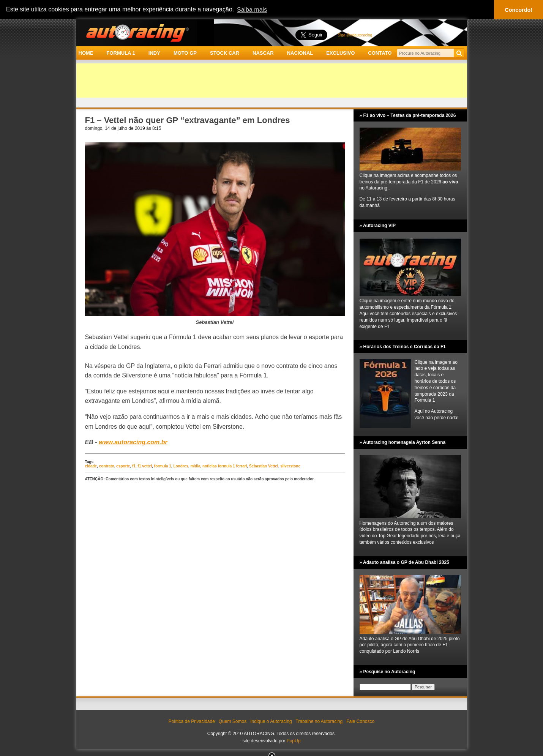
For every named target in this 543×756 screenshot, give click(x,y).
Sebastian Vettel (264, 466)
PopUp (294, 741)
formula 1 (163, 466)
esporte (123, 466)
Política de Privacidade (192, 721)
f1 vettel (145, 466)
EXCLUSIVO (340, 53)
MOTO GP (185, 53)
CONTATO (380, 53)
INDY (154, 53)
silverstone (290, 466)
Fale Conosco (360, 721)
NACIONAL (300, 53)
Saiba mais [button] (252, 10)
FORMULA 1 (121, 53)
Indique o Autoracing (271, 721)
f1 (134, 466)
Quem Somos (233, 721)
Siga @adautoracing (355, 35)
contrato (107, 466)
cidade (91, 466)
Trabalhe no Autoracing (319, 721)
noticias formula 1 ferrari (225, 466)
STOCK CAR (225, 53)
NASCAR (263, 53)
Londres (181, 466)
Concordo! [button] (519, 10)
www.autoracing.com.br (133, 442)
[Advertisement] (272, 80)
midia (195, 466)
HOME (86, 53)
